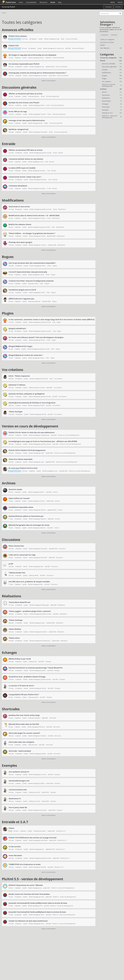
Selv (36, 662)
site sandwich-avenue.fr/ (19, 772)
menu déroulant (15, 855)
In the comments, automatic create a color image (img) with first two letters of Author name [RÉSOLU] (52, 320)
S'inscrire (118, 7)
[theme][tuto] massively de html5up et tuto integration (32, 403)
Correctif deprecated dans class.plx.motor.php (28, 272)
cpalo (42, 453)
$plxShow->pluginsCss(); (19, 129)
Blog (60, 2)
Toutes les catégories (107, 39)
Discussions (11, 540)
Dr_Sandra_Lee (59, 48)
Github (113, 2)
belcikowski (44, 840)
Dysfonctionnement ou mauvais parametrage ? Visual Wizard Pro (36, 668)
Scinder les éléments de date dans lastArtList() (28, 921)
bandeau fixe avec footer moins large (24, 715)
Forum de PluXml (8, 7)
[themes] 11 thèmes (17, 385)
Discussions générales (19, 87)
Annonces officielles (18, 30)
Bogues (8, 257)
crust (43, 67)
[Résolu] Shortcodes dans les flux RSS (24, 724)
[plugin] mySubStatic (17, 328)
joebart (44, 670)
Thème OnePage (16, 620)
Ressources (43, 2)
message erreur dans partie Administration (27, 120)
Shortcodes (11, 709)
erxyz (56, 471)
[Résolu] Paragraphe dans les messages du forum (29, 525)
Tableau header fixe (17, 573)
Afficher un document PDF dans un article (26, 150)
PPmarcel (42, 727)
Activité (102, 45)
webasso (37, 96)
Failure (11, 828)
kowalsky (43, 188)
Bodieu (43, 340)
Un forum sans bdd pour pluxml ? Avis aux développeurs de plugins (36, 337)
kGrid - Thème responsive (19, 376)
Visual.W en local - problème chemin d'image (27, 677)
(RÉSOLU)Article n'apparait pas (21, 299)
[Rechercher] (120, 13)
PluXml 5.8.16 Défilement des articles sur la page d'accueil (33, 838)
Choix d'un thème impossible (21, 459)
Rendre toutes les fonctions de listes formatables (29, 894)
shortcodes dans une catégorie (21, 742)
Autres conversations (49, 81)
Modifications (13, 200)
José (41, 123)
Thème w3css (14, 638)
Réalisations (11, 596)
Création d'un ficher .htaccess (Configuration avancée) (31, 281)
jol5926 (44, 754)
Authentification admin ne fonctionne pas (26, 516)
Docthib (43, 236)
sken (42, 566)
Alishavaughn (45, 605)
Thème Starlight (16, 412)
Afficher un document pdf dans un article (26, 94)
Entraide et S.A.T (15, 822)
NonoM (42, 405)
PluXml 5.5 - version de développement (33, 879)
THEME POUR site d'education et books (25, 864)
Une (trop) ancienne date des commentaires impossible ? (32, 263)
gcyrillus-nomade (46, 153)
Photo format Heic (16, 546)
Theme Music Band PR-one (20, 602)
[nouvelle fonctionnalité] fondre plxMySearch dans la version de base (37, 912)
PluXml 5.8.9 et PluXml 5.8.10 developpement (27, 450)
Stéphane (43, 519)
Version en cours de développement (30, 426)
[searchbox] (111, 13)
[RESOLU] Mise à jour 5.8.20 (20, 659)
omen (42, 162)
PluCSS (120, 2)
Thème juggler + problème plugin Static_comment (30, 611)
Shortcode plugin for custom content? (24, 733)
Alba (41, 584)
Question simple (15, 489)
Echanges (9, 653)
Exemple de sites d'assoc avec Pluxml (24, 103)
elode (36, 745)
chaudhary (43, 736)
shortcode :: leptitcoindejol (20, 751)
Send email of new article (19, 207)
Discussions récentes (107, 42)
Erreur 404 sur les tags (18, 111)
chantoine (44, 632)
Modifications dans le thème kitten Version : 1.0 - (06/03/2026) (34, 216)
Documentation (31, 2)
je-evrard (43, 774)
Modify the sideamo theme (20, 224)
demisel (44, 688)
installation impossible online (21, 507)
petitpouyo (37, 301)
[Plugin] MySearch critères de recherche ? (26, 355)
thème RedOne (15, 629)
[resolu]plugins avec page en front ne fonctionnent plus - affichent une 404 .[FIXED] (43, 441)
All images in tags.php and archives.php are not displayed (32, 55)
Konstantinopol (46, 641)
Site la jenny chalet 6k (18, 807)
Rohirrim (43, 510)
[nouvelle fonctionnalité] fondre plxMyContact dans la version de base (38, 903)
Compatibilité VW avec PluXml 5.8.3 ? (24, 695)
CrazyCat (43, 245)
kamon (42, 58)
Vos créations (13, 370)
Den (41, 906)
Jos (41, 888)
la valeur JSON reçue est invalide (22, 168)
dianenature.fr (15, 799)
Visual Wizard (112, 101)
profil (11, 564)
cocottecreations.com (18, 790)
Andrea (44, 266)
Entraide (9, 144)
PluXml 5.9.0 (14, 46)
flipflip (37, 575)
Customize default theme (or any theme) (26, 159)
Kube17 (42, 492)
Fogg (58, 39)
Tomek (42, 275)
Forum (53, 2)
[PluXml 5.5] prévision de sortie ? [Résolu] (26, 885)
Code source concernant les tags (22, 555)
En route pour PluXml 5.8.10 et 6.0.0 (23, 468)
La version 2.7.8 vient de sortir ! (21, 686)
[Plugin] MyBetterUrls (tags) (20, 346)
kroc (43, 849)
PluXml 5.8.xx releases (18, 36)
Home (21, 2)
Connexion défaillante (18, 186)
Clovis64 (43, 114)
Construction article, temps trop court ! (25, 177)
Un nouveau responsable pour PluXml (24, 64)
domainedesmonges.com (19, 781)
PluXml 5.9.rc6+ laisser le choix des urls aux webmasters (32, 432)
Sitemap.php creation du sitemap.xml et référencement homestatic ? (38, 73)
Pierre (42, 897)
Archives (9, 483)
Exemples (9, 765)
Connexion (108, 7)
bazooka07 (44, 76)
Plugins (8, 313)
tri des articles (15, 847)
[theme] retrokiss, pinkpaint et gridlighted (27, 394)
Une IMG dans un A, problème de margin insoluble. (29, 582)
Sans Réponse (111, 48)
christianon (37, 718)
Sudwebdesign (45, 435)
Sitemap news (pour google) (20, 242)
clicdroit (42, 501)
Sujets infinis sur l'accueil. (19, 498)
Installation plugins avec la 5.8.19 (22, 290)
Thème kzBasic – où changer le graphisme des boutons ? (32, 233)
